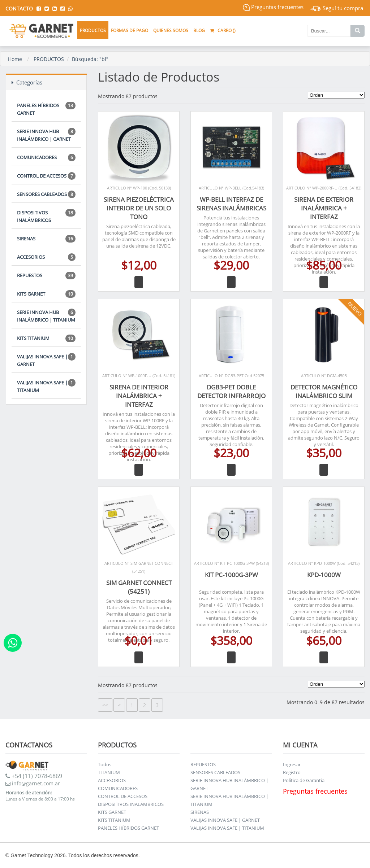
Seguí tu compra (337, 8)
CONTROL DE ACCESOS (46, 176)
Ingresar (292, 764)
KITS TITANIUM (46, 338)
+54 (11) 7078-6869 (34, 776)
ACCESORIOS (46, 257)
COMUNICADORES (46, 158)
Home (15, 59)
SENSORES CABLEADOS (46, 194)
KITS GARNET (46, 294)
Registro (292, 772)
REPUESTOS (46, 276)
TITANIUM (109, 772)
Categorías (27, 82)
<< (105, 705)
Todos (105, 764)
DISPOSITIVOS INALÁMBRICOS (46, 216)
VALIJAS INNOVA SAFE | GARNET (46, 360)
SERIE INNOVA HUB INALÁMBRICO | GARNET (46, 135)
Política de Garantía (304, 780)
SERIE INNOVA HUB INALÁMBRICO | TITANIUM (46, 316)
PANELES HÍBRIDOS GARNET (46, 109)
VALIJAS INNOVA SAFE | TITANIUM (46, 386)
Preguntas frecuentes (273, 7)
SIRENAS (46, 239)
